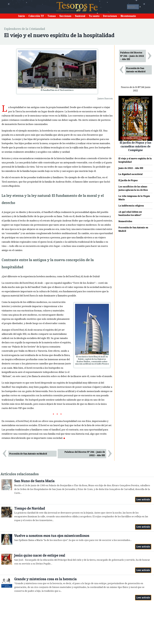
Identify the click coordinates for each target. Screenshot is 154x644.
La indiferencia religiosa (131, 206)
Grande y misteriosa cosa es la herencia (45, 579)
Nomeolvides (125, 221)
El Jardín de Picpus (128, 180)
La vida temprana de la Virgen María (134, 198)
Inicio (22, 16)
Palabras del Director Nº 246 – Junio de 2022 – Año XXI (85, 454)
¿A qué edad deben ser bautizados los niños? (130, 214)
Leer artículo (143, 499)
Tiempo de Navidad (30, 508)
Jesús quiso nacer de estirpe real (40, 555)
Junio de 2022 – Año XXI (131, 168)
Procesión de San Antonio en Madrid (28, 454)
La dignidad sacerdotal (131, 174)
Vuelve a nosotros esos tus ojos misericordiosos (52, 536)
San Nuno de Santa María (34, 481)
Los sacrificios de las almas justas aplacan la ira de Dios (133, 188)
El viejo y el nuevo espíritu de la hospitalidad (135, 160)
